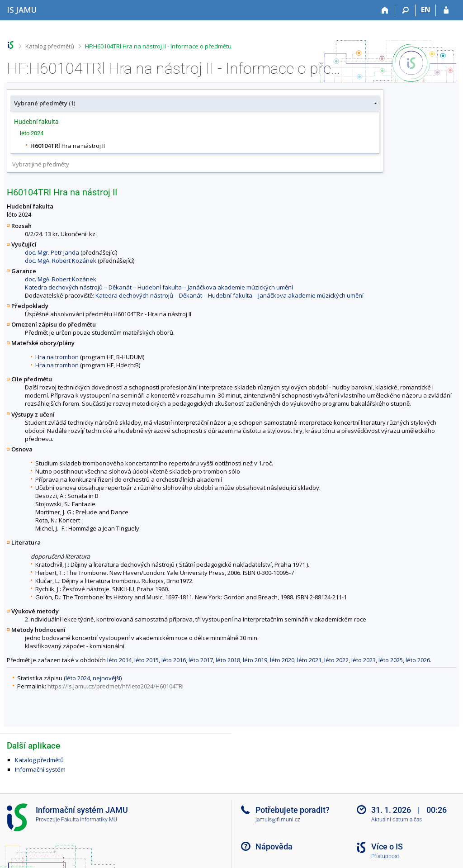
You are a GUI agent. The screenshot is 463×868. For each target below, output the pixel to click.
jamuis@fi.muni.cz (278, 820)
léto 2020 (282, 660)
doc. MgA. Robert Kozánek (61, 261)
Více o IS (387, 847)
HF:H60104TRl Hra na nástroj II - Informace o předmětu (158, 46)
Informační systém (40, 769)
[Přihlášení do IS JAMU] (446, 10)
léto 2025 (391, 660)
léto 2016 (174, 660)
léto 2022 (336, 660)
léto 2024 (78, 678)
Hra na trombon (57, 357)
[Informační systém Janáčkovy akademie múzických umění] (22, 10)
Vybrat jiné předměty (41, 164)
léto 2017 (201, 660)
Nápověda (274, 847)
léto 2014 (119, 660)
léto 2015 (146, 660)
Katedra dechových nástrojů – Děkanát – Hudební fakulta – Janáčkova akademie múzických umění (159, 287)
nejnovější (106, 678)
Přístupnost (385, 856)
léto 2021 (309, 660)
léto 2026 (418, 660)
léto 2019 (255, 660)
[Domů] (385, 10)
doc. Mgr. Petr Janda (52, 252)
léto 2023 (364, 660)
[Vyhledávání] (405, 10)
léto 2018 (228, 660)
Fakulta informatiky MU (89, 820)
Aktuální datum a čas (397, 820)
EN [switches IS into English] (426, 9)
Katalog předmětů (50, 46)
